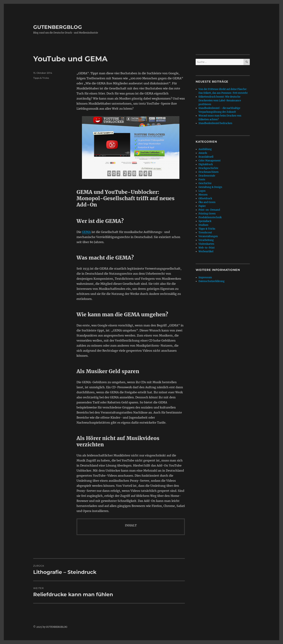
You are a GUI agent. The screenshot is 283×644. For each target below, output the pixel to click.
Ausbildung (205, 149)
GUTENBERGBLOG (58, 27)
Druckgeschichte (208, 168)
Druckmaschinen (209, 172)
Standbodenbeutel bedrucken (215, 123)
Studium (203, 225)
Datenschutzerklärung (212, 281)
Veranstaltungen (208, 236)
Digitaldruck (206, 164)
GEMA (86, 232)
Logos (202, 191)
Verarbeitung (206, 240)
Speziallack (205, 221)
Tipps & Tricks (41, 78)
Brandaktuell (206, 157)
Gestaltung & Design (210, 187)
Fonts (202, 180)
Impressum (205, 277)
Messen (203, 195)
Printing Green (207, 214)
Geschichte (205, 183)
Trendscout (205, 233)
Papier (202, 206)
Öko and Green (207, 202)
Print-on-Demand (209, 210)
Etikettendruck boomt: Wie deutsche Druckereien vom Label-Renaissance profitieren (220, 101)
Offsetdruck (205, 198)
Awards (203, 153)
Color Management (210, 161)
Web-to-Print (207, 248)
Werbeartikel (206, 251)
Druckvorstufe (207, 176)
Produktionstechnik (210, 217)
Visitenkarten (206, 244)
